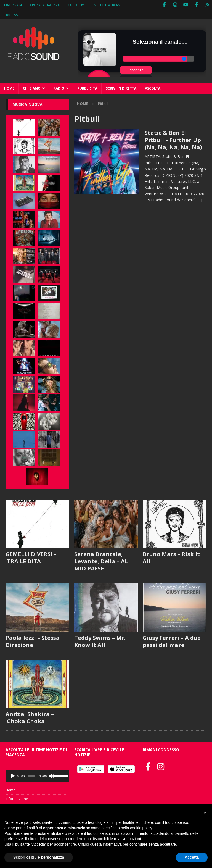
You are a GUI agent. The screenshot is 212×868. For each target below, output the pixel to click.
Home (9, 88)
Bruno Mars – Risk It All (171, 558)
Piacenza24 (13, 5)
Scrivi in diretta (121, 88)
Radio (59, 88)
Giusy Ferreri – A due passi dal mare (172, 641)
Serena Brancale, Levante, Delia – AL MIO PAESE (101, 561)
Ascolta (153, 88)
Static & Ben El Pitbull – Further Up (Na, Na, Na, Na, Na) (173, 140)
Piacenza (136, 70)
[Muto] (51, 776)
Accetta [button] (192, 857)
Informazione (17, 799)
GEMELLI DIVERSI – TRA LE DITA (31, 558)
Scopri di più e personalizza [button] (39, 857)
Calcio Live (77, 5)
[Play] (13, 776)
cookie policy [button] (141, 828)
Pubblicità (87, 88)
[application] (37, 776)
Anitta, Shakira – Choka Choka (30, 718)
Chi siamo (32, 88)
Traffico (11, 15)
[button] (205, 813)
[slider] (31, 776)
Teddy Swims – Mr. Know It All (100, 641)
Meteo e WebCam (107, 5)
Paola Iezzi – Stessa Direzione (33, 641)
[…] (199, 200)
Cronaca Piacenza (45, 5)
